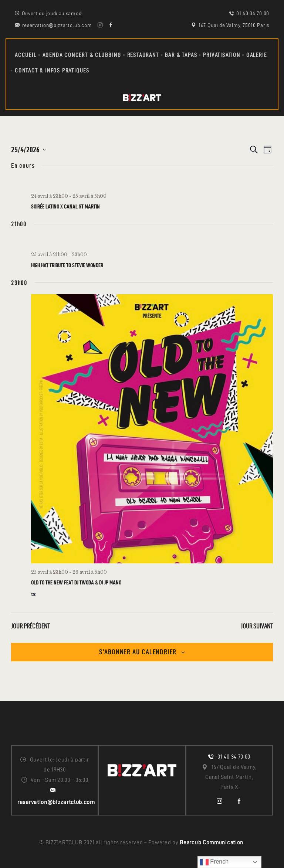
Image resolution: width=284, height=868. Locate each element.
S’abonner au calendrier (138, 652)
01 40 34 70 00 (234, 757)
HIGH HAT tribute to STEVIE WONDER (67, 265)
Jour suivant (257, 626)
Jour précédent (31, 626)
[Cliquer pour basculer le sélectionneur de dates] (28, 150)
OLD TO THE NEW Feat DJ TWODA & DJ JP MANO (76, 582)
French (214, 862)
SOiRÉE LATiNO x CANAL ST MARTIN (65, 206)
